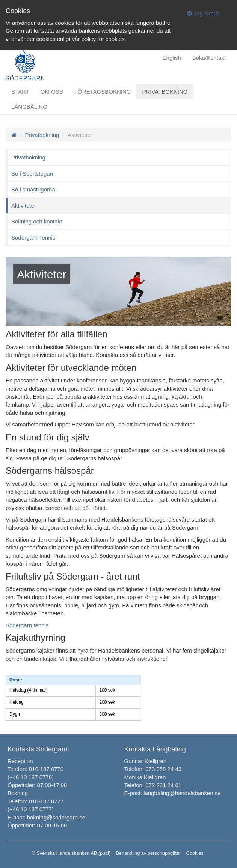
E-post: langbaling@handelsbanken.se (173, 793)
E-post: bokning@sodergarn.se (46, 817)
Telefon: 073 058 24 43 (153, 769)
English (172, 58)
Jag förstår (204, 13)
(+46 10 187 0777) (31, 809)
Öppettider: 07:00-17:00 (37, 785)
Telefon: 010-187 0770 (35, 769)
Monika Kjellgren (145, 777)
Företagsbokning (103, 92)
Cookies (195, 853)
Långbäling (29, 107)
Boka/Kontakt (209, 58)
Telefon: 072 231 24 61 (153, 785)
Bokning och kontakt (37, 221)
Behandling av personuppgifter (148, 853)
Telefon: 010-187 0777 (35, 801)
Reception (20, 761)
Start (20, 92)
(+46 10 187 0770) (31, 777)
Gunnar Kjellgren (146, 761)
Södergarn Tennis (33, 237)
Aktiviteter (24, 206)
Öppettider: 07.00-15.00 (37, 825)
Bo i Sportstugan (32, 174)
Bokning (18, 793)
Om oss (52, 92)
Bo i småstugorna (33, 189)
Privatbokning (165, 92)
